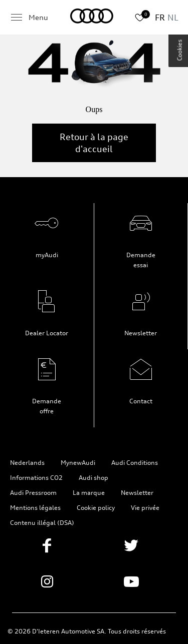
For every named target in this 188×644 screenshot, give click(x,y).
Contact (141, 401)
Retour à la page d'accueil (94, 143)
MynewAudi (78, 463)
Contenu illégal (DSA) (42, 523)
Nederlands (27, 463)
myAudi (47, 255)
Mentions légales (35, 508)
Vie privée (145, 508)
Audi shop (93, 478)
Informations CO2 (36, 478)
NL (173, 18)
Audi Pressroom (33, 493)
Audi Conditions (135, 463)
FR (160, 18)
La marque (89, 493)
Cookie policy (96, 508)
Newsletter (141, 333)
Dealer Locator (47, 333)
